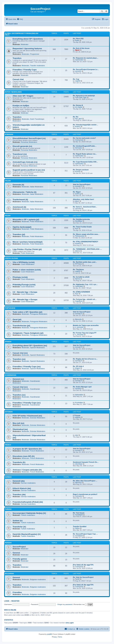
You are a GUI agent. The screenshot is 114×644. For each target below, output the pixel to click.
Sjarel (77, 50)
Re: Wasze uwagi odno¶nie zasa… (86, 234)
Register (15, 601)
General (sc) (18, 379)
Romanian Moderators (29, 142)
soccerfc (78, 71)
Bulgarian (9, 574)
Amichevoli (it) (19, 207)
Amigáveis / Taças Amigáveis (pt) (28, 333)
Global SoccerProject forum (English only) (22, 34)
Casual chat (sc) (20, 387)
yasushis (78, 209)
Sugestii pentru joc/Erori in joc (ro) (29, 170)
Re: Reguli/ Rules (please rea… (85, 154)
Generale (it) (18, 185)
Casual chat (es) (20, 353)
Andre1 (78, 126)
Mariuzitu (78, 319)
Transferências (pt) (21, 326)
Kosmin (78, 171)
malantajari (79, 286)
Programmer (35, 54)
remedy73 (79, 186)
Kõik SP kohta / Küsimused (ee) (27, 416)
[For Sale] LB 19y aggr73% (83, 565)
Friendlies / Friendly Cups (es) (27, 367)
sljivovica (78, 483)
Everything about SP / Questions (28, 39)
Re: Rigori (77, 192)
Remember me (80, 604)
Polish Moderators (37, 222)
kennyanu (79, 148)
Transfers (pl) (19, 234)
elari (77, 435)
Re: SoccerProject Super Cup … (85, 534)
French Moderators (37, 451)
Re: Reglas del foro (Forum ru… (85, 359)
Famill (77, 579)
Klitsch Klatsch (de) (22, 488)
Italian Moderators (37, 187)
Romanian (9, 134)
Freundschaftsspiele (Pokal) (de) (28, 502)
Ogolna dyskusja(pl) (22, 227)
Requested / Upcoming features (27, 48)
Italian (8, 181)
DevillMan (79, 221)
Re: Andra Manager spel (82, 387)
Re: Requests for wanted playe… (86, 58)
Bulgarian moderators (38, 579)
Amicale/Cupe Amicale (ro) (25, 162)
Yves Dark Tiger (81, 97)
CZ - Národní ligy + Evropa (25, 292)
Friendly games (20, 559)
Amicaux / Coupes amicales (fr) (27, 470)
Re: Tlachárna (78, 269)
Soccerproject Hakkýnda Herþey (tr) (29, 513)
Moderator (25, 44)
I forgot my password (65, 604)
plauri (77, 201)
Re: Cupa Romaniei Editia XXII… (85, 162)
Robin (77, 40)
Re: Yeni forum (79, 513)
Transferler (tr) (19, 527)
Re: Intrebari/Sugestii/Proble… (85, 146)
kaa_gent (78, 119)
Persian (8, 543)
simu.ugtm (70, 623)
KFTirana (78, 264)
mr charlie (79, 107)
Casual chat (18, 79)
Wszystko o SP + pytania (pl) (26, 220)
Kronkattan (79, 403)
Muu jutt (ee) (18, 423)
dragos (78, 368)
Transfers (17, 58)
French (8, 445)
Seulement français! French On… (86, 462)
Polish (8, 216)
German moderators (28, 483)
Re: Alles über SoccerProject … (85, 481)
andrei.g (78, 194)
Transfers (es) (19, 359)
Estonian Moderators (38, 418)
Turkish (8, 509)
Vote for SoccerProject (82, 184)
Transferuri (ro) (20, 154)
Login (7, 601)
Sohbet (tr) (18, 521)
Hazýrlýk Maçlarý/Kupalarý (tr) (27, 534)
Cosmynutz (79, 140)
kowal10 (78, 243)
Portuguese (10, 308)
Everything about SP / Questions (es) (30, 346)
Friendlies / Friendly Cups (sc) (27, 403)
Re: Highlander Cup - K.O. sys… (85, 284)
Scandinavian (11, 375)
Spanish (8, 342)
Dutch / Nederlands (13, 92)
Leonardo (79, 496)
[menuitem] (20, 19)
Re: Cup (76, 79)
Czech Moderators (28, 264)
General (16, 553)
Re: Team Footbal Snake (82, 227)
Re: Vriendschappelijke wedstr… (85, 125)
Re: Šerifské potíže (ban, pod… (85, 262)
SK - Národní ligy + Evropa (25, 300)
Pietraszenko (80, 236)
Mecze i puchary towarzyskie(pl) (28, 242)
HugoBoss (79, 301)
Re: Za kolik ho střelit (81, 277)
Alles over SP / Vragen (23, 96)
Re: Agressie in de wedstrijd (84, 96)
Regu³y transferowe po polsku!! (85, 494)
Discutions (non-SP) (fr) (24, 456)
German (8, 477)
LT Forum (77, 415)
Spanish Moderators (37, 348)
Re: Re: (76, 117)
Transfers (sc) (19, 395)
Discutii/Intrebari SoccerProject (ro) (29, 138)
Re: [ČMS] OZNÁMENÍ (81, 292)
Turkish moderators (28, 515)
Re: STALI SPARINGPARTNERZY (86, 242)
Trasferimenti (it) (20, 200)
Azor (77, 229)
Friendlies (17, 592)
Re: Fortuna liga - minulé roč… (85, 299)
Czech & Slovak (11, 258)
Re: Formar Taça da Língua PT (85, 333)
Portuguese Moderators (39, 314)
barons (78, 279)
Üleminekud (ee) (20, 429)
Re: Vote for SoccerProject (83, 577)
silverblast (79, 464)
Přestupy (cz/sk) (20, 277)
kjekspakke (79, 395)
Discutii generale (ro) (22, 146)
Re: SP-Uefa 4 (78, 366)
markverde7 (79, 60)
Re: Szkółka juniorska (81, 219)
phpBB (49, 634)
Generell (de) (19, 481)
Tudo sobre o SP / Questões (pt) (27, 312)
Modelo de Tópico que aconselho (86, 325)
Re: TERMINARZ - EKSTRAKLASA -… (87, 249)
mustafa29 (79, 515)
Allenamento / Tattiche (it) (24, 192)
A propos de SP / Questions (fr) (27, 449)
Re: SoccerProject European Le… (86, 69)
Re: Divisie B (78, 105)
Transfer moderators (37, 66)
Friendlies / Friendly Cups (25, 70)
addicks (78, 417)
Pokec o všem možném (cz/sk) (27, 270)
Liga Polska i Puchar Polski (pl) (27, 249)
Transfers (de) (19, 495)
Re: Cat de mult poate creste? (84, 138)
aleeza (77, 251)
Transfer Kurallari (80, 526)
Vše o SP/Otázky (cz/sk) (24, 262)
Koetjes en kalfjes (21, 106)
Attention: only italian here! (83, 199)
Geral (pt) (17, 319)
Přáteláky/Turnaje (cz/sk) (24, 285)
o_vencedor (79, 327)
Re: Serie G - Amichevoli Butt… (85, 207)
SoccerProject (19, 547)
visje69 (78, 81)
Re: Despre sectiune (81, 170)
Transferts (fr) (19, 462)
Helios (77, 528)
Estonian (9, 412)
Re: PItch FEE (78, 39)
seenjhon (78, 389)
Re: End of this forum (81, 48)
